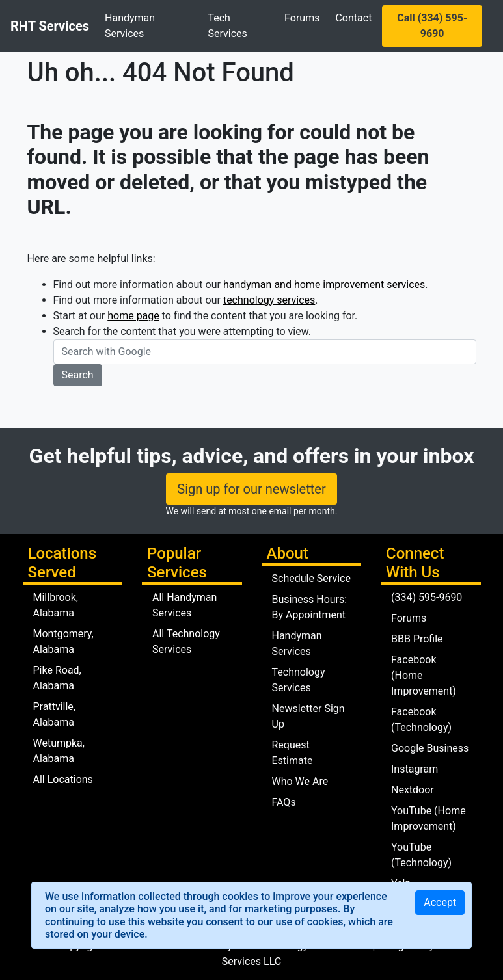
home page (133, 316)
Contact (353, 18)
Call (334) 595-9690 (432, 26)
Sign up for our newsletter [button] (251, 489)
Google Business (430, 748)
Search (78, 375)
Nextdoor (413, 790)
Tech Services (227, 26)
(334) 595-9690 (427, 597)
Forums (302, 18)
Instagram (415, 769)
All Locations (63, 779)
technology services (269, 300)
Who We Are (300, 781)
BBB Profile (417, 639)
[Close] (440, 903)
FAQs (284, 802)
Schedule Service (311, 578)
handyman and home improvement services (324, 285)
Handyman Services (130, 26)
